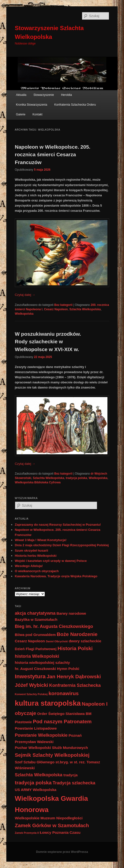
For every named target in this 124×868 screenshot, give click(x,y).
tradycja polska (76, 478)
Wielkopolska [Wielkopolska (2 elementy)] (44, 790)
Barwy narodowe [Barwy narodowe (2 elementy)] (71, 613)
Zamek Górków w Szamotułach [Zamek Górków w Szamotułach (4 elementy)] (52, 825)
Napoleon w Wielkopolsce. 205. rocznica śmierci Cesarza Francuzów (53, 155)
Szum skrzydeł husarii (32, 551)
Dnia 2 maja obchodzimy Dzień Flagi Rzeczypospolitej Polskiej (62, 545)
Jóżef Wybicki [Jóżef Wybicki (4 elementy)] (32, 685)
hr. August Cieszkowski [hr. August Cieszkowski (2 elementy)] (35, 669)
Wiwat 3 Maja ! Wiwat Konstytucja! (41, 540)
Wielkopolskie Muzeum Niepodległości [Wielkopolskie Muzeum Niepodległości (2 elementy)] (49, 818)
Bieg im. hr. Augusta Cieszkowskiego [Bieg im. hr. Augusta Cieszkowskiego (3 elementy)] (54, 626)
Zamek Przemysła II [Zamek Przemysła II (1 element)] (27, 833)
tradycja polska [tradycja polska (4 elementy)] (33, 783)
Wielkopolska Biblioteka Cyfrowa (38, 482)
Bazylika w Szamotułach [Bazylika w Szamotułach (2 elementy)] (36, 619)
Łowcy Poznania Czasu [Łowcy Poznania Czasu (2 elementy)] (60, 832)
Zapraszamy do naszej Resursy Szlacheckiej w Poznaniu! (58, 525)
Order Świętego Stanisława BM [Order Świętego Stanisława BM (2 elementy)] (64, 714)
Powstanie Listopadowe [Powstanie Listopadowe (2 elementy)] (36, 728)
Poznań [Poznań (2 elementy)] (75, 735)
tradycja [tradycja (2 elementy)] (70, 775)
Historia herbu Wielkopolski (36, 556)
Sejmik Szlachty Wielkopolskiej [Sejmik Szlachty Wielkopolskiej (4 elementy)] (52, 755)
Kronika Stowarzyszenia (32, 105)
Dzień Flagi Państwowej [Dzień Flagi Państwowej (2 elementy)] (36, 649)
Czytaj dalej (25, 295)
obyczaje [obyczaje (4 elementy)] (26, 713)
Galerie (21, 114)
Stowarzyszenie (44, 95)
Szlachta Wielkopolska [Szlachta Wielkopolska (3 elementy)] (39, 775)
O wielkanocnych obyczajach (37, 571)
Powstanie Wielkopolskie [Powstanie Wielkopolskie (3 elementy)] (41, 735)
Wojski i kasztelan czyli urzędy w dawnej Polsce (51, 561)
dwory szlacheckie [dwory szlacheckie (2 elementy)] (85, 641)
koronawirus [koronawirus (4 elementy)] (63, 693)
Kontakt (37, 114)
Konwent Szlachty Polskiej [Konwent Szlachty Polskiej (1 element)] (31, 694)
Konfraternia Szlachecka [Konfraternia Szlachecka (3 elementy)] (75, 685)
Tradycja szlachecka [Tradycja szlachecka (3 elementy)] (74, 783)
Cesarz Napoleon (56, 309)
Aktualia (21, 95)
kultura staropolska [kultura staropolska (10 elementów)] (48, 703)
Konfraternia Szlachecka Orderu (75, 105)
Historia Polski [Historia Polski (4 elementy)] (75, 648)
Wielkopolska (24, 314)
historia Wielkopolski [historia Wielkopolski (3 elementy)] (37, 656)
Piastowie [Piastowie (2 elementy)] (23, 722)
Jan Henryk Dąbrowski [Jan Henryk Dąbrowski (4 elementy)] (74, 676)
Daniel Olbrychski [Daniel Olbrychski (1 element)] (57, 641)
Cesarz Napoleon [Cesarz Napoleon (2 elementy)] (30, 641)
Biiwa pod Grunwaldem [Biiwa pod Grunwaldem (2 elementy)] (35, 635)
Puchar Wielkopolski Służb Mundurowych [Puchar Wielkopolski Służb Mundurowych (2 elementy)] (51, 748)
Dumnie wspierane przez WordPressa (62, 852)
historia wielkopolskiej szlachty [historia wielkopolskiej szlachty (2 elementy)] (42, 662)
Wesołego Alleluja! (29, 566)
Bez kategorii (63, 305)
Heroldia (66, 95)
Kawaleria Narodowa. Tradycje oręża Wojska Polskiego (56, 576)
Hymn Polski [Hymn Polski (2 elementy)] (68, 669)
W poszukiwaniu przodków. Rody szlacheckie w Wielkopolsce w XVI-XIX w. (48, 342)
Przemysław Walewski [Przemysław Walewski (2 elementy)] (34, 742)
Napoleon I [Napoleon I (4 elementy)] (95, 704)
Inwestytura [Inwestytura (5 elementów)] (30, 676)
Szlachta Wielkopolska (85, 309)
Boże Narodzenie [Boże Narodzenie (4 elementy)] (77, 634)
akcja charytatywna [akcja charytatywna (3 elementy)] (35, 613)
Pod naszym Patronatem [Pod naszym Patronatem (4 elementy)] (62, 721)
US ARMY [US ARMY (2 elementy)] (23, 790)
